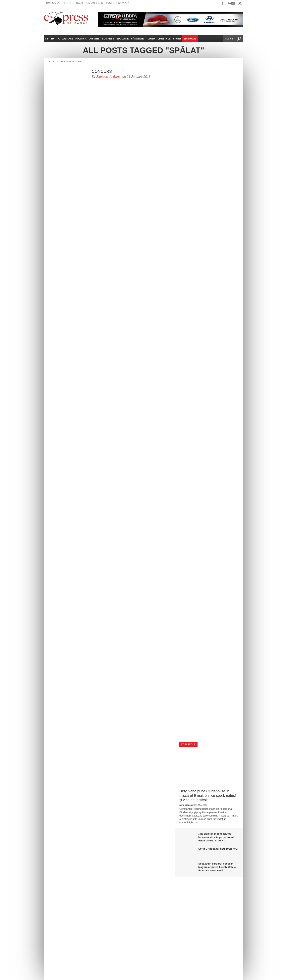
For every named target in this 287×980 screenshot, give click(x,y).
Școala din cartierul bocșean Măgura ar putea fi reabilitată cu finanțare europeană (218, 867)
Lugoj (79, 3)
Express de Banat (109, 77)
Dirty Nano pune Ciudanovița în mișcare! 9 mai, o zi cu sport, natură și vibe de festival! (208, 795)
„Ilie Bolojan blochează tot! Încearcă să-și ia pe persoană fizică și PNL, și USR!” (216, 837)
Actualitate (65, 39)
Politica (81, 39)
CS (47, 39)
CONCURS (102, 71)
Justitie (94, 39)
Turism (151, 39)
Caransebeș (94, 3)
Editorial (190, 39)
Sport (177, 39)
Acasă (51, 61)
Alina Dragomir (187, 805)
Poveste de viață (118, 3)
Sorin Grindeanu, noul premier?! (218, 849)
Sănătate (138, 39)
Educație (122, 39)
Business (108, 39)
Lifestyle (164, 39)
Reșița (67, 3)
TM (53, 39)
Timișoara (52, 3)
